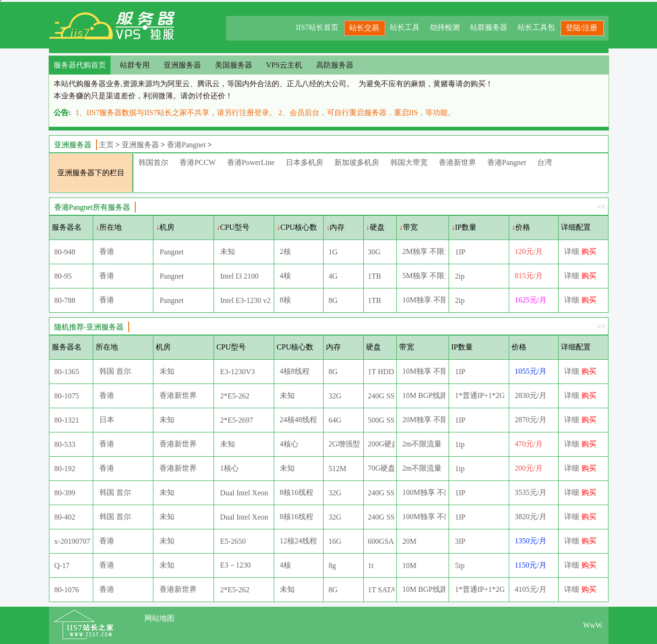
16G (335, 541)
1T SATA (381, 590)
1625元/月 (531, 300)
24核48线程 (298, 420)
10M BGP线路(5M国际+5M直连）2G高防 (424, 395)
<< (601, 207)
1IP (460, 252)
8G (333, 300)
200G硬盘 (381, 444)
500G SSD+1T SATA (381, 420)
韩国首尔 (153, 162)
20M (409, 541)
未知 (228, 251)
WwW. (593, 625)
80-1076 (66, 590)
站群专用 (135, 65)
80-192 (65, 469)
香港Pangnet (187, 145)
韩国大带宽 (409, 162)
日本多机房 (304, 162)
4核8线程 (295, 371)
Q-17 (62, 565)
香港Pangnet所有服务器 (92, 207)
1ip (460, 444)
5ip (460, 565)
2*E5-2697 (237, 420)
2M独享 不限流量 (424, 251)
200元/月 (529, 468)
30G (374, 252)
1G (333, 252)
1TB (374, 276)
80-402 (65, 517)
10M (409, 565)
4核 (285, 276)
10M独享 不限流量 (424, 300)
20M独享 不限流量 (424, 420)
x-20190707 (72, 541)
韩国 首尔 (115, 371)
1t (371, 565)
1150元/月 (531, 565)
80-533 (65, 444)
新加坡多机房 (357, 162)
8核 (285, 300)
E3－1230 (235, 565)
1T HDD (381, 372)
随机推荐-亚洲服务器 (89, 327)
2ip (460, 276)
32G (335, 396)
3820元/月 (531, 517)
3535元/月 (531, 492)
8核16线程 (297, 492)
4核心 (289, 444)
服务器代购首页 (80, 65)
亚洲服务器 (182, 65)
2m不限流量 (422, 444)
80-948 (65, 252)
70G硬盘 (381, 468)
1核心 (229, 468)
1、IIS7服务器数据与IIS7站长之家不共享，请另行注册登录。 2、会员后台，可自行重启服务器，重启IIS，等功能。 (266, 113)
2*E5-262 (235, 396)
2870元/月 (531, 420)
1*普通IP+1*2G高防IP (480, 395)
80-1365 (66, 372)
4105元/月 (531, 589)
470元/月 (529, 444)
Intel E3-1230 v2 (245, 300)
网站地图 (159, 618)
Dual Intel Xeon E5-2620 (245, 493)
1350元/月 (531, 541)
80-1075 (66, 396)
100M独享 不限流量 (424, 492)
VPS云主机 (284, 65)
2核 (285, 251)
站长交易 (364, 28)
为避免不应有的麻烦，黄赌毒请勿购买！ (426, 84)
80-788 (65, 300)
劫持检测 (445, 27)
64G (335, 420)
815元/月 (529, 276)
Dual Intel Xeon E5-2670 (245, 517)
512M (338, 469)
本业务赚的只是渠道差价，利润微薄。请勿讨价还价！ (143, 96)
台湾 (545, 162)
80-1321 (66, 420)
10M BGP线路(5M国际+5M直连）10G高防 (424, 589)
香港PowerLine (251, 162)
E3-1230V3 (238, 372)
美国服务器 (234, 65)
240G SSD (381, 396)
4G (333, 276)
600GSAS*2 (381, 541)
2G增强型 (345, 444)
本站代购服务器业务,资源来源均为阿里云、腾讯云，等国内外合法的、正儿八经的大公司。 (204, 84)
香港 (107, 251)
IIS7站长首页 (317, 27)
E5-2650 (233, 541)
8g (332, 565)
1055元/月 (531, 371)
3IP (460, 541)
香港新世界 (457, 162)
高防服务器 (335, 65)
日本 (107, 420)
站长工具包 (536, 27)
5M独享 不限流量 (424, 276)
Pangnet (172, 252)
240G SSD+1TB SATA (381, 493)
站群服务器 (489, 27)
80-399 (65, 493)
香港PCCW (197, 162)
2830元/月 (531, 395)
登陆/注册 (581, 28)
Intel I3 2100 (239, 276)
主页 (106, 145)
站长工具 (405, 27)
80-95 (63, 276)
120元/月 (529, 251)
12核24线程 (298, 541)
